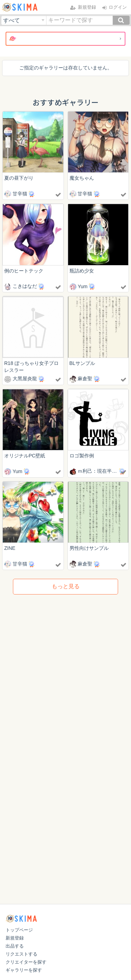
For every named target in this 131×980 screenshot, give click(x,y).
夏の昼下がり (19, 178)
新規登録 (15, 938)
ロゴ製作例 (82, 456)
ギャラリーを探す (24, 970)
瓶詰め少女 (82, 271)
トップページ (19, 930)
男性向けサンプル (89, 548)
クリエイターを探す (26, 962)
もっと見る (66, 586)
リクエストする (21, 954)
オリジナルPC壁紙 (25, 456)
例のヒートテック (24, 271)
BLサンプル (82, 363)
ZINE (10, 548)
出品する (15, 946)
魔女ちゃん (82, 178)
